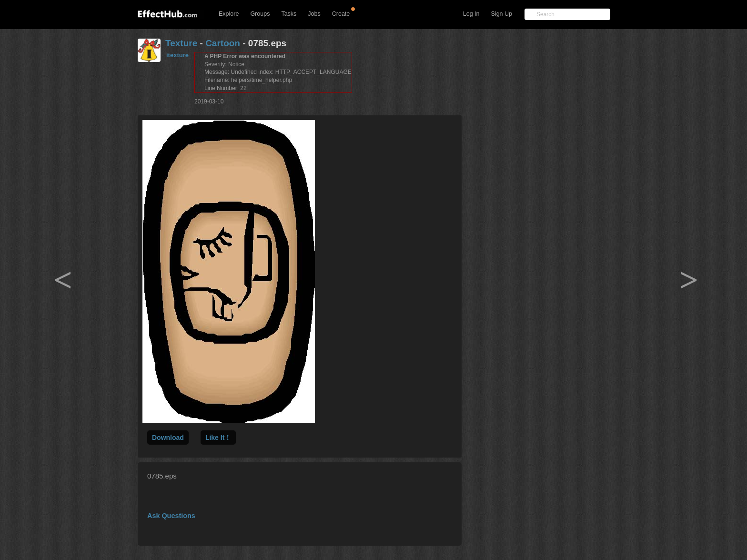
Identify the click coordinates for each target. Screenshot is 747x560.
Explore (229, 14)
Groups (260, 14)
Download (168, 438)
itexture (177, 55)
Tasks (289, 14)
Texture (181, 43)
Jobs (314, 14)
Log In (471, 14)
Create (341, 14)
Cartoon (223, 43)
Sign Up (502, 14)
